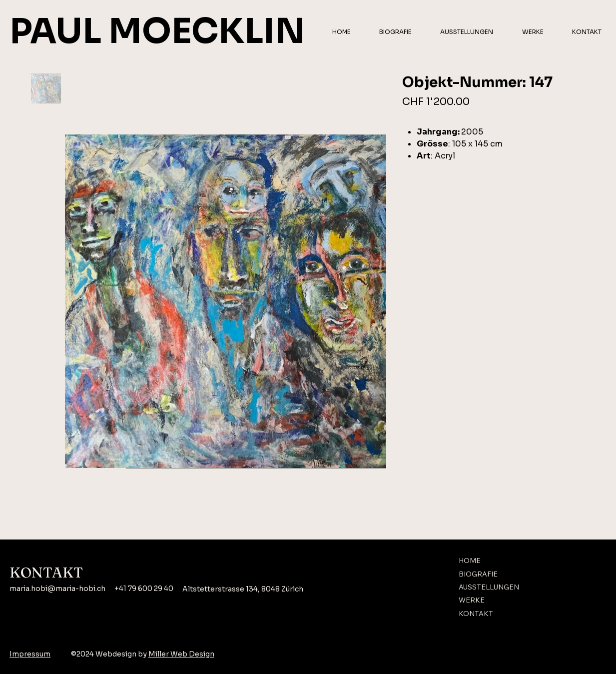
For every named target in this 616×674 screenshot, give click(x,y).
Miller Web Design (181, 654)
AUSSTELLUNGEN (489, 587)
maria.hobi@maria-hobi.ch (57, 588)
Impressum (30, 654)
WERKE (472, 600)
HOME (470, 560)
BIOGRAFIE (478, 574)
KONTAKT (476, 613)
